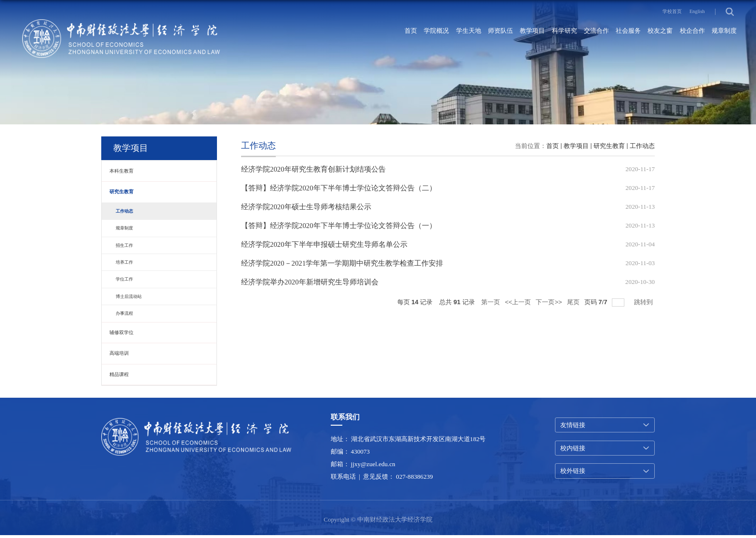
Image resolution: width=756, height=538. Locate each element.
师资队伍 (444, 32)
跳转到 (644, 309)
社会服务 (602, 32)
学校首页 (662, 11)
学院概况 (364, 32)
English (694, 11)
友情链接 (573, 425)
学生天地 (404, 32)
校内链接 (573, 450)
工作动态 (642, 146)
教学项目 (483, 32)
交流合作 (562, 32)
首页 (333, 32)
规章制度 (720, 32)
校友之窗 (641, 32)
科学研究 (523, 32)
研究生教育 (609, 146)
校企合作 (681, 32)
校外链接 (573, 473)
